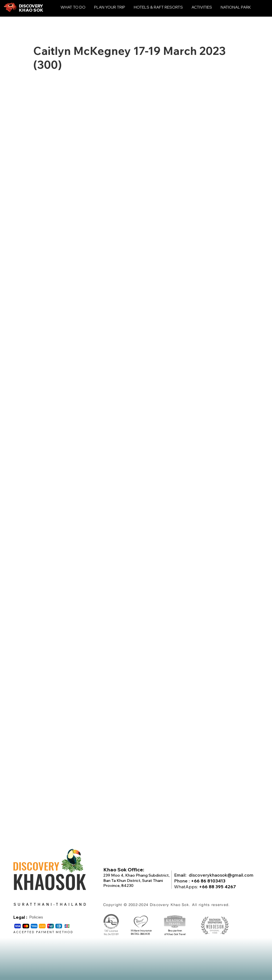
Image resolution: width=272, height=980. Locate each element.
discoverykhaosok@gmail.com (221, 875)
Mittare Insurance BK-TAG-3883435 (141, 932)
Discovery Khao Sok (169, 905)
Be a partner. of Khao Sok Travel (175, 932)
